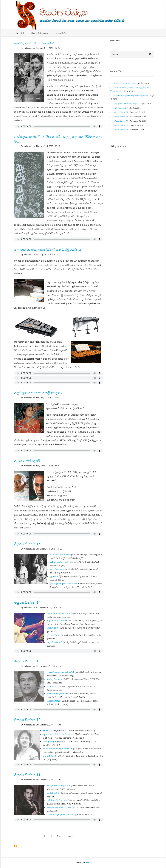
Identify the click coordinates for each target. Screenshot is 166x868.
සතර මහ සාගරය (57, 569)
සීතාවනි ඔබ (52, 686)
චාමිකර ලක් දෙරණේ (59, 562)
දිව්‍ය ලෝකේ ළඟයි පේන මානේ (64, 584)
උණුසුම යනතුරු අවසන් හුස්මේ (61, 672)
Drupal (88, 863)
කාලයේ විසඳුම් (49, 756)
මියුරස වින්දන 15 (121, 112)
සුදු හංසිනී (54, 576)
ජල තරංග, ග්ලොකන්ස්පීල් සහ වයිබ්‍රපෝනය (131, 96)
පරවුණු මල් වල (54, 793)
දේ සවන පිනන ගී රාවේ (60, 555)
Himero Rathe (53, 701)
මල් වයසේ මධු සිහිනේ (57, 621)
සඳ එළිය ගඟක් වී (54, 642)
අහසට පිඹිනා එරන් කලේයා (59, 807)
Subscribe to (15, 846)
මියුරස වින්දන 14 (121, 117)
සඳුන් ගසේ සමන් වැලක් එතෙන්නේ (59, 734)
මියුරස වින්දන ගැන (40, 33)
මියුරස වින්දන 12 (121, 125)
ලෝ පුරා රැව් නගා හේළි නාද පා (126, 104)
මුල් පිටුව (20, 33)
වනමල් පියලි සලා (51, 741)
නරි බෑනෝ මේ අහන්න (57, 800)
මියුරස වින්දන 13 (121, 121)
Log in (116, 160)
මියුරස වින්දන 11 (121, 130)
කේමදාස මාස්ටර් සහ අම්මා (125, 83)
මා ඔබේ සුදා (48, 731)
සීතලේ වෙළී (52, 628)
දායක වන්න (61, 33)
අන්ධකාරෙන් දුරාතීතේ (57, 694)
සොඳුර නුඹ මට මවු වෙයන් (59, 786)
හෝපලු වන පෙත (54, 679)
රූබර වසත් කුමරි (121, 108)
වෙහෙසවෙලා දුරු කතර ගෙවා (60, 815)
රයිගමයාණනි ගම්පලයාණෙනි (56, 749)
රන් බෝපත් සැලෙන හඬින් (59, 613)
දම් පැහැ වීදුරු (53, 635)
